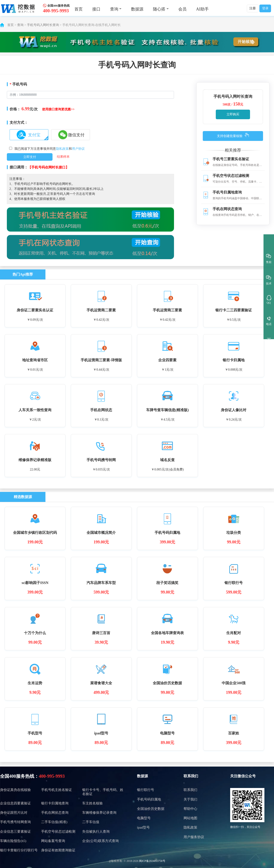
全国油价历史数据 (151, 809)
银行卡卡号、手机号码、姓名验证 (103, 792)
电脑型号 (144, 818)
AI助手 (202, 9)
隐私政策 (62, 149)
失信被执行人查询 (96, 832)
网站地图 (190, 818)
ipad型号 (143, 827)
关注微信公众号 (243, 776)
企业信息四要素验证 (15, 803)
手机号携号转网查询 (15, 822)
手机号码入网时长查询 (43, 25)
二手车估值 (91, 822)
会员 (182, 9)
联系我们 (191, 776)
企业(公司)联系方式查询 (100, 841)
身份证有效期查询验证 (58, 850)
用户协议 (78, 149)
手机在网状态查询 (55, 813)
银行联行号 (146, 790)
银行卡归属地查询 (55, 803)
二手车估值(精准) (54, 822)
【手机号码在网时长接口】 (48, 167)
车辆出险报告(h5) (13, 841)
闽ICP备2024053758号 (152, 861)
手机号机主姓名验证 (57, 790)
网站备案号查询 (53, 841)
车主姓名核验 (92, 803)
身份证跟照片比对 (14, 813)
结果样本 (63, 157)
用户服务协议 (194, 837)
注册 (253, 8)
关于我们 (190, 799)
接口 (96, 9)
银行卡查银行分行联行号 (19, 850)
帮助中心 (190, 809)
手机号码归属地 (149, 799)
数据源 (137, 9)
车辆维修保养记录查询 (99, 813)
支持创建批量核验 (230, 136)
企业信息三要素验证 (15, 832)
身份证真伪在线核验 (15, 790)
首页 (79, 9)
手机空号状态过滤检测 (58, 832)
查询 (20, 25)
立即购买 (233, 114)
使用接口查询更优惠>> (58, 109)
